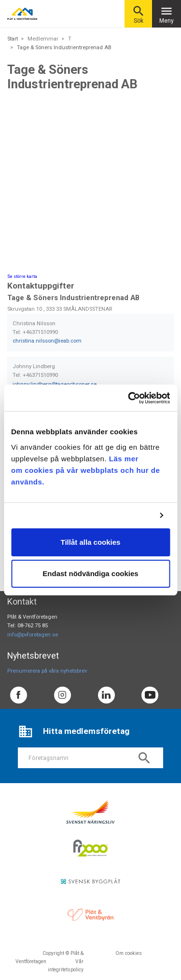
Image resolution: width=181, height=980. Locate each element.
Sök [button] (139, 14)
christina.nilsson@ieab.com (47, 341)
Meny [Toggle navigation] (167, 14)
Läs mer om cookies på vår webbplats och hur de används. (85, 470)
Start (13, 39)
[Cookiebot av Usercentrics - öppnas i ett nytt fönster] (129, 398)
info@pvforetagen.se (33, 635)
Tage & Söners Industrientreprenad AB (64, 48)
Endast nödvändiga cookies (90, 573)
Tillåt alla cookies (91, 542)
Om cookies (129, 953)
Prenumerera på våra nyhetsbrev (47, 671)
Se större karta (22, 276)
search (144, 758)
